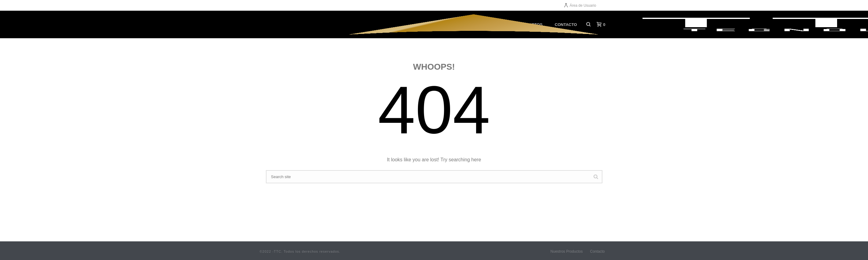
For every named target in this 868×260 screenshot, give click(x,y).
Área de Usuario (580, 5)
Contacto (597, 251)
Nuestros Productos (566, 251)
